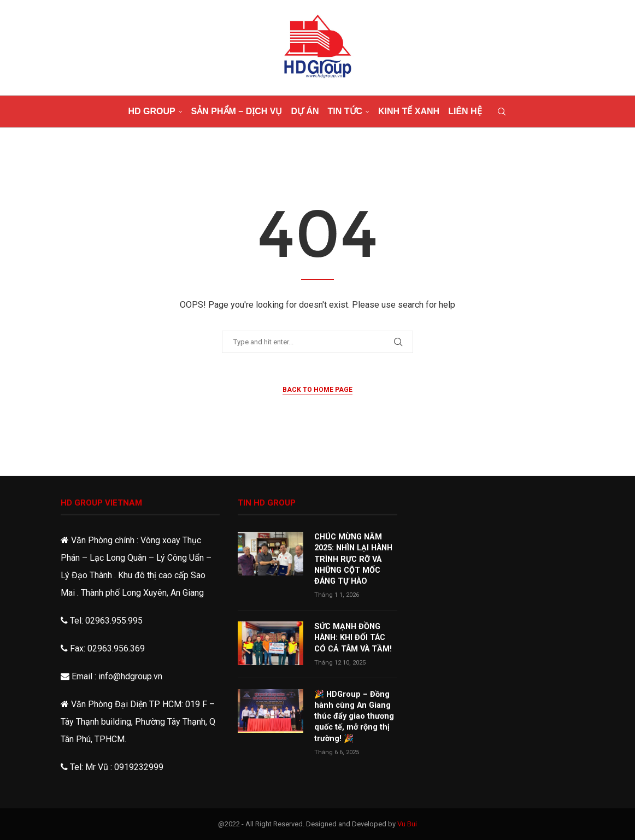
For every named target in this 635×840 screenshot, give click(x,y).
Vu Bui (407, 824)
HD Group (151, 111)
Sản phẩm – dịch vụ (237, 111)
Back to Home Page (317, 390)
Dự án (305, 111)
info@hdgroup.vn (130, 676)
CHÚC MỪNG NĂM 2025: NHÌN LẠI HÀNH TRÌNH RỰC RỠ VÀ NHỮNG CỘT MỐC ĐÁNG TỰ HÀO (352, 558)
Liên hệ (465, 111)
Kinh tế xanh (409, 111)
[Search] (502, 111)
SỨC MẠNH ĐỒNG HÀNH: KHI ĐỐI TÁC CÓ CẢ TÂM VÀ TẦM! (355, 635)
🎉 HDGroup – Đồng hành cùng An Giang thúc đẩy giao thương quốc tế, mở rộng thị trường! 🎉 (352, 712)
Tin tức (345, 111)
